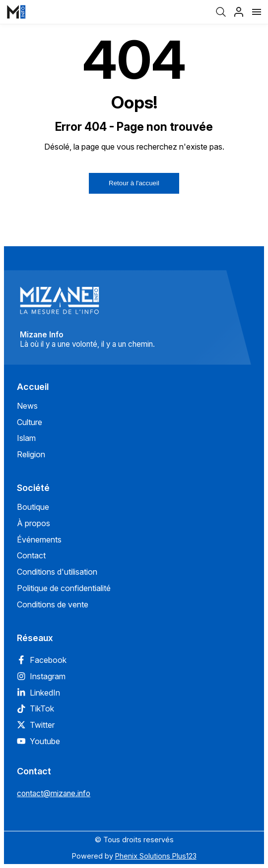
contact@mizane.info (54, 793)
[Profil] (239, 12)
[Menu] (257, 12)
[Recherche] (221, 12)
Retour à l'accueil (134, 183)
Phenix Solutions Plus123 (156, 856)
